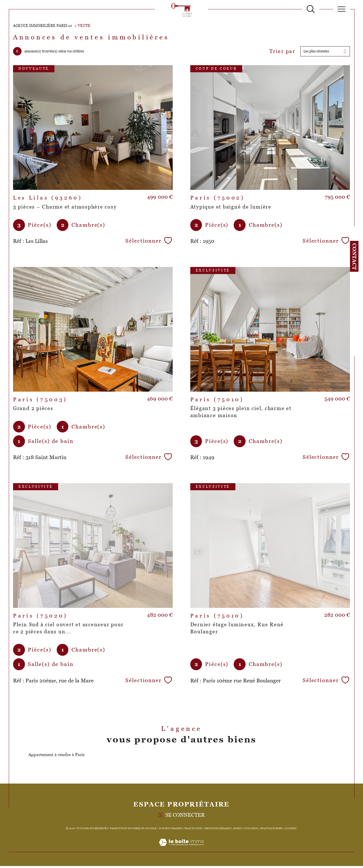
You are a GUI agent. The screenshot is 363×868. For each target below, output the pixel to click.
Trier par (282, 51)
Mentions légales (218, 830)
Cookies (291, 830)
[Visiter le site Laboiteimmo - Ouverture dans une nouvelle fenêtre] (181, 851)
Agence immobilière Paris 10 (43, 26)
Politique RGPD (271, 830)
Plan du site (193, 830)
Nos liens (251, 830)
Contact (354, 256)
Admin (237, 830)
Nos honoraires (170, 830)
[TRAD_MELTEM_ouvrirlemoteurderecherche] (311, 9)
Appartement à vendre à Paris (56, 756)
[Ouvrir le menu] (342, 9)
